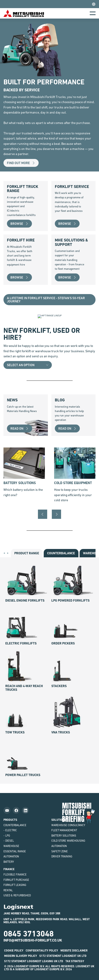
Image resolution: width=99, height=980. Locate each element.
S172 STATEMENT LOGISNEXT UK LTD (63, 956)
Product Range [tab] (27, 553)
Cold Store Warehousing (68, 841)
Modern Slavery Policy (21, 956)
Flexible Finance (15, 875)
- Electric (10, 830)
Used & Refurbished (17, 895)
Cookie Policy (14, 951)
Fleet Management (64, 830)
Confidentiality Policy (42, 951)
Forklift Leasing (15, 885)
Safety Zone (60, 851)
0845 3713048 (29, 934)
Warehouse (11, 846)
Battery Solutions (64, 836)
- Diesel (9, 841)
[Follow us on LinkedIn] (25, 810)
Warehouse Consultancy (68, 825)
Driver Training (62, 856)
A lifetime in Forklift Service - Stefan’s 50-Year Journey (46, 300)
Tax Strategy (75, 961)
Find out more (21, 163)
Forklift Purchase (16, 880)
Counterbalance (15, 825)
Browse (19, 224)
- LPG (7, 836)
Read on (20, 428)
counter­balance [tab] (61, 553)
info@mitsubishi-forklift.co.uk (33, 940)
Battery (9, 862)
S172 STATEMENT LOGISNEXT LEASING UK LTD (34, 961)
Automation (11, 856)
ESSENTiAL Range (15, 851)
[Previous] (43, 514)
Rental (8, 890)
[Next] (56, 514)
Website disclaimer (74, 951)
